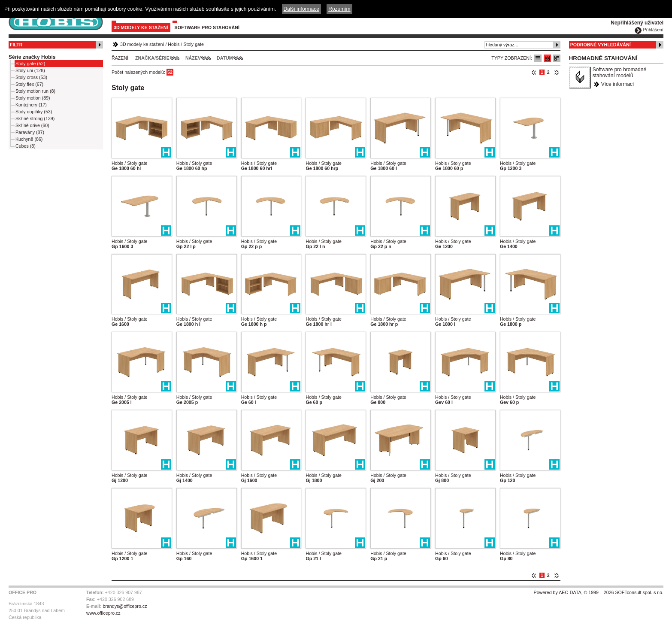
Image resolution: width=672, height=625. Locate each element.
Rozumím (339, 9)
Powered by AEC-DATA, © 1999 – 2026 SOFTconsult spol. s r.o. (599, 592)
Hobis (174, 44)
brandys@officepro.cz (125, 606)
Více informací (618, 84)
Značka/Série (152, 58)
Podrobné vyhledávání (601, 45)
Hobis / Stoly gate (130, 163)
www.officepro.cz (103, 613)
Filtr (16, 45)
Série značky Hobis (32, 57)
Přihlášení (653, 30)
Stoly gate (194, 44)
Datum (225, 58)
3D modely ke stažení (141, 27)
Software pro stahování (207, 27)
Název (193, 58)
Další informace (301, 9)
